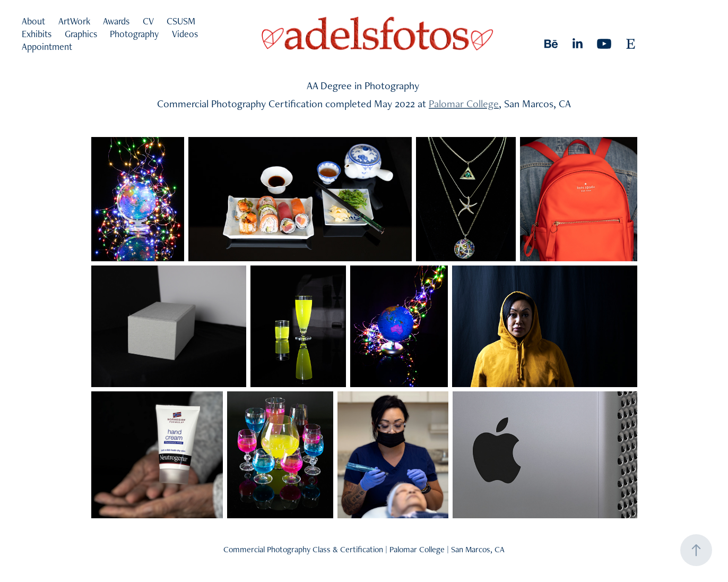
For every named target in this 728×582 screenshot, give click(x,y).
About (33, 21)
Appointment (47, 46)
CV (148, 21)
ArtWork (74, 21)
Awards (116, 21)
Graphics (81, 34)
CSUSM (181, 21)
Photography (134, 34)
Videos (185, 34)
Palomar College (464, 104)
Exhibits (37, 34)
